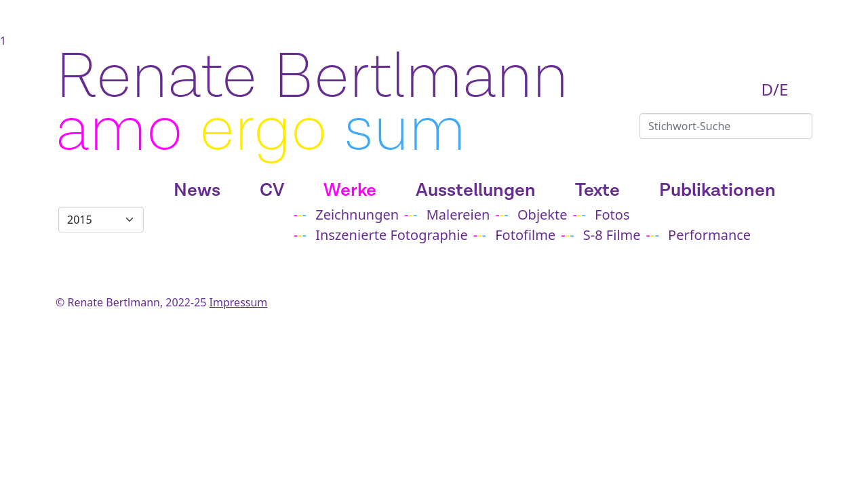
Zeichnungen (357, 215)
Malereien (458, 215)
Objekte (542, 215)
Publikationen (717, 190)
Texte (597, 190)
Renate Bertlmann (312, 78)
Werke (350, 190)
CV (272, 190)
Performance (709, 235)
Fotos (612, 215)
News (197, 190)
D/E (775, 89)
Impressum (239, 302)
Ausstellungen (476, 190)
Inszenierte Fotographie (391, 235)
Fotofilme (525, 235)
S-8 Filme (612, 235)
